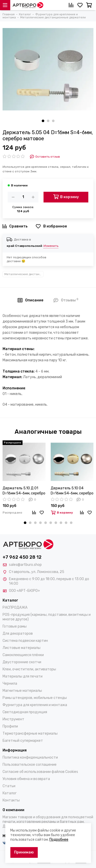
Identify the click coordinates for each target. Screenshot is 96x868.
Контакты (11, 800)
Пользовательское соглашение (30, 765)
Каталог (10, 793)
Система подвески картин (25, 641)
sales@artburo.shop (25, 565)
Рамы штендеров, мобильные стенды (35, 698)
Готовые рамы (15, 626)
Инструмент (13, 719)
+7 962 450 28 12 (22, 557)
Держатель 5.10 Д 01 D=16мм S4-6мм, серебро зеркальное (24, 491)
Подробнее (59, 840)
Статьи (9, 786)
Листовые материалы (22, 648)
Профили (10, 726)
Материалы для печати (23, 676)
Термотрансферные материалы (30, 733)
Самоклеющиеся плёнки (23, 655)
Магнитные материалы (22, 691)
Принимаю (24, 852)
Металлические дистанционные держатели (24, 274)
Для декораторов (18, 634)
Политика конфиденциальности (30, 757)
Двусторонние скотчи (22, 662)
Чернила (10, 684)
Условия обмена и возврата (26, 779)
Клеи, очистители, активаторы (29, 669)
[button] (43, 121)
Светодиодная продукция (25, 712)
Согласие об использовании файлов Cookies (40, 772)
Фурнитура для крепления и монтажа (35, 705)
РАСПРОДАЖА (15, 608)
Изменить (51, 246)
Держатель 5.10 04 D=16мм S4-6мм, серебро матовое (72, 491)
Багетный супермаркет (23, 741)
